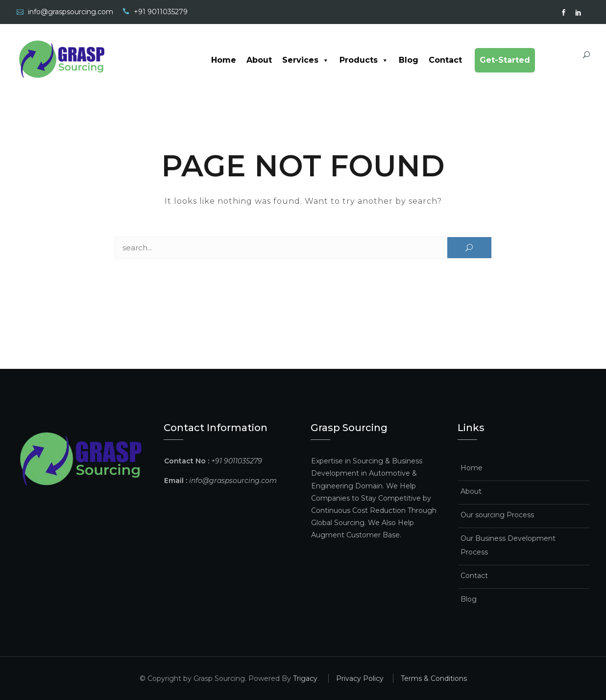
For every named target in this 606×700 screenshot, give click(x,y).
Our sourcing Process (497, 515)
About (259, 60)
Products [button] (364, 60)
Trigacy (305, 678)
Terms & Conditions (434, 678)
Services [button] (306, 60)
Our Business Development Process (508, 545)
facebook (564, 13)
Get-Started (505, 60)
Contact (445, 60)
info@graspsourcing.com (71, 12)
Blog (409, 60)
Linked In (579, 13)
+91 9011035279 (161, 12)
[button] (324, 60)
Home (224, 60)
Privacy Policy (360, 678)
